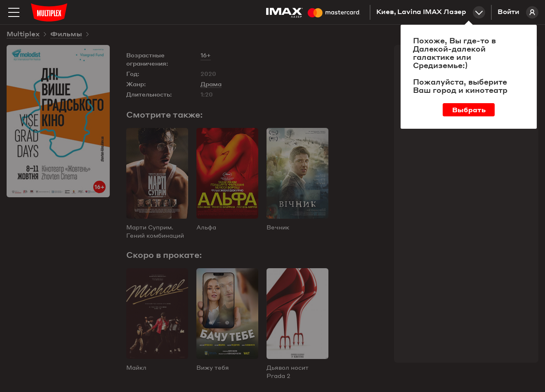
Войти (518, 12)
